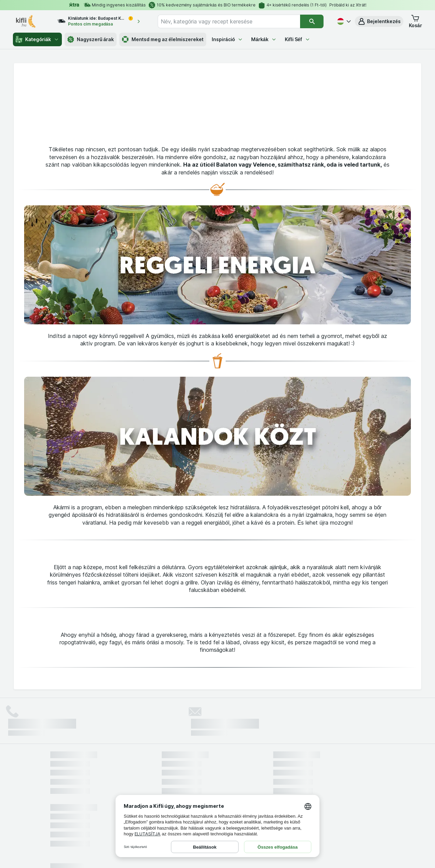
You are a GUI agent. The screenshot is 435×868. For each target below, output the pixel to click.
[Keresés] (312, 21)
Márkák (264, 39)
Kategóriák (37, 39)
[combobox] (229, 21)
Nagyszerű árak (91, 39)
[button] (379, 21)
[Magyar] (343, 21)
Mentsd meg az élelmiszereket (163, 39)
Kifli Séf (298, 39)
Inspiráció (227, 39)
